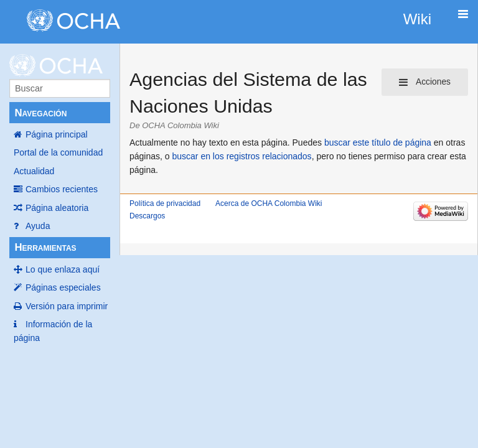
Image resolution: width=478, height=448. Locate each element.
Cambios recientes (62, 189)
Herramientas (45, 247)
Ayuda (38, 226)
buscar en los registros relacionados (242, 156)
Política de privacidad (165, 203)
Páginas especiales (63, 287)
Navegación (40, 113)
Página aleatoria (57, 208)
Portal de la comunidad (58, 152)
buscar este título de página (378, 142)
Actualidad (34, 171)
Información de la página (53, 331)
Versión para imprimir (67, 306)
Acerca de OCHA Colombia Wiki (269, 203)
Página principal (57, 134)
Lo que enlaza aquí (63, 269)
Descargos (147, 216)
